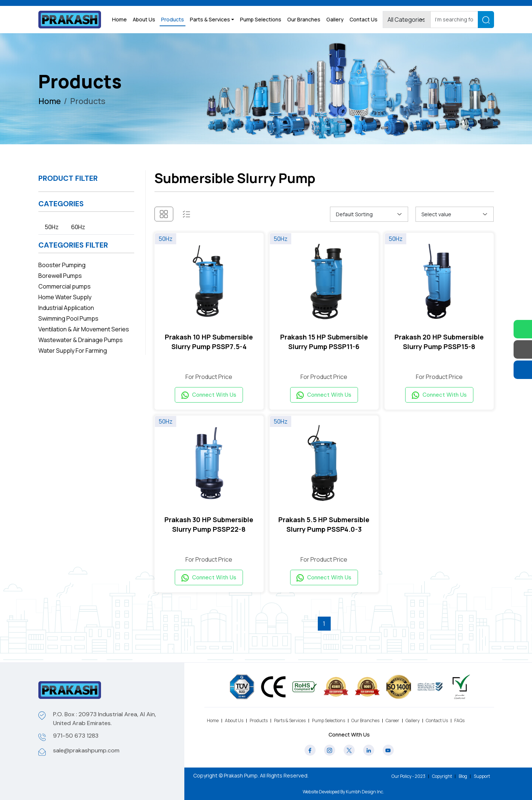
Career (392, 720)
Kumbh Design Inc (364, 792)
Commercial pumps (65, 286)
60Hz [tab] (78, 227)
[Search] (454, 20)
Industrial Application (66, 308)
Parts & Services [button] (210, 19)
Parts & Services (290, 720)
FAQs (459, 720)
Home (119, 19)
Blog (463, 776)
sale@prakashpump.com (86, 750)
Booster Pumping (62, 265)
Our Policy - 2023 (408, 776)
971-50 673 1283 (76, 736)
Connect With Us (209, 396)
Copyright (442, 776)
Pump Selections (261, 19)
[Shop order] (369, 214)
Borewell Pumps (60, 276)
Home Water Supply (65, 297)
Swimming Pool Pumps (68, 318)
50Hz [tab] (52, 227)
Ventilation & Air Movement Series (84, 329)
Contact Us (364, 19)
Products (173, 19)
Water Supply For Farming (73, 351)
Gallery (335, 19)
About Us (144, 19)
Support (482, 776)
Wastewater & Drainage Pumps (81, 340)
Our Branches (304, 19)
